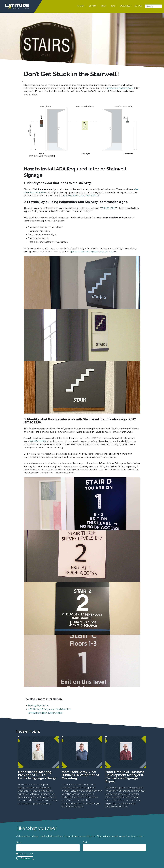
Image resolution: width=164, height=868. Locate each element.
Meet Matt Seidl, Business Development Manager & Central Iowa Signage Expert (125, 777)
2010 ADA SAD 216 (90, 196)
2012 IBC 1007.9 (38, 441)
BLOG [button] (113, 6)
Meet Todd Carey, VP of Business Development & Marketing (81, 775)
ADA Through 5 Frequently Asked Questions (50, 709)
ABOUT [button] (104, 6)
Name (19, 842)
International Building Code (120, 88)
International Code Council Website (45, 713)
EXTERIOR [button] (93, 6)
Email (85, 842)
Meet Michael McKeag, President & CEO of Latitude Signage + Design (38, 775)
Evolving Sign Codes (38, 706)
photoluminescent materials (85, 252)
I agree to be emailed (25, 854)
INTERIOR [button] (81, 6)
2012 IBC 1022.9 (108, 208)
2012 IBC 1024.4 (107, 252)
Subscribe (25, 858)
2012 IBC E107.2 (72, 196)
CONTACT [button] (139, 6)
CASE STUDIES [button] (125, 6)
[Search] (154, 6)
